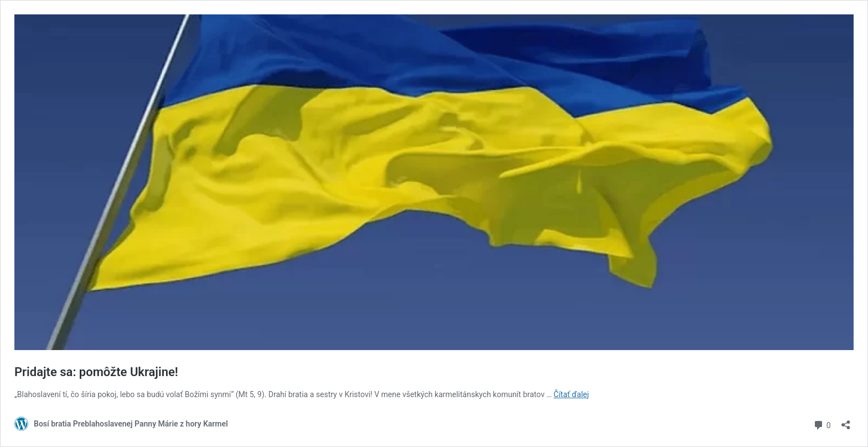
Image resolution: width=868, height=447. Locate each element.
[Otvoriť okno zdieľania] (846, 421)
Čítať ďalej (571, 394)
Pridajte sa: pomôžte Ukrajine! (96, 372)
